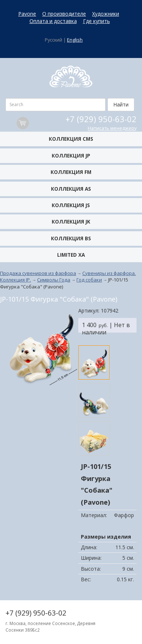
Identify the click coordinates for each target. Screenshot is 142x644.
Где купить (96, 21)
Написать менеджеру (112, 128)
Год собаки (89, 280)
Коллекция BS (71, 238)
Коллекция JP (71, 156)
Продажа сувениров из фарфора (38, 273)
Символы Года (54, 280)
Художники (106, 14)
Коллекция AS (71, 189)
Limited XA (71, 255)
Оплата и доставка (53, 21)
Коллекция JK (71, 222)
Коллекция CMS (71, 139)
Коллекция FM (71, 172)
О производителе (64, 14)
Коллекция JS (71, 205)
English (75, 40)
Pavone (27, 14)
